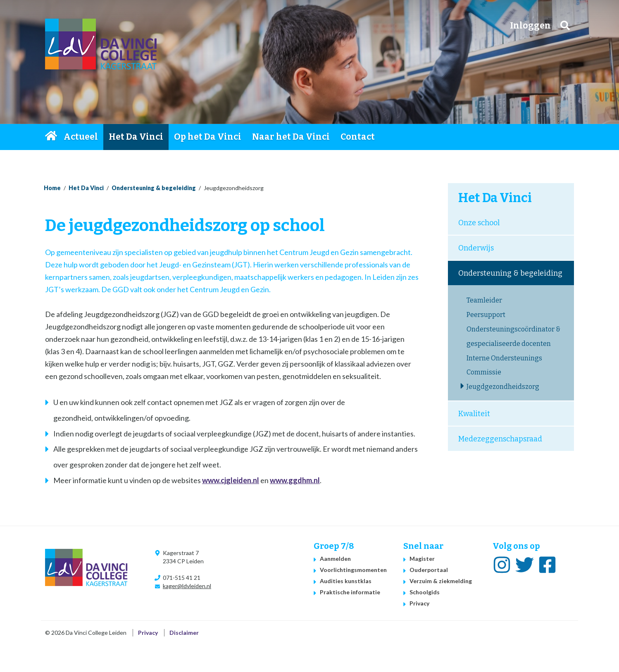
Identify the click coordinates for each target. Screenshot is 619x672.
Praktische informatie (350, 592)
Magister (422, 559)
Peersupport (486, 315)
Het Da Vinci (136, 137)
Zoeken (565, 25)
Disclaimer (184, 633)
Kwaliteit (474, 414)
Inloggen (530, 26)
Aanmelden (335, 559)
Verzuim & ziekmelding (441, 581)
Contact (358, 137)
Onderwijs (476, 248)
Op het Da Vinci (208, 137)
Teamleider (484, 300)
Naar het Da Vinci (291, 137)
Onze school (479, 223)
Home (52, 137)
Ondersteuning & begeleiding (154, 188)
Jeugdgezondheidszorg (503, 387)
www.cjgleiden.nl (231, 480)
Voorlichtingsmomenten (353, 570)
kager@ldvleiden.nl (187, 586)
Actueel (81, 137)
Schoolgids (425, 592)
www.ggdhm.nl (295, 480)
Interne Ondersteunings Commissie (504, 365)
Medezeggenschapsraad (500, 439)
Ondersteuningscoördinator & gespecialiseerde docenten (513, 336)
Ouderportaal (429, 570)
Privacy (419, 603)
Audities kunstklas (346, 581)
